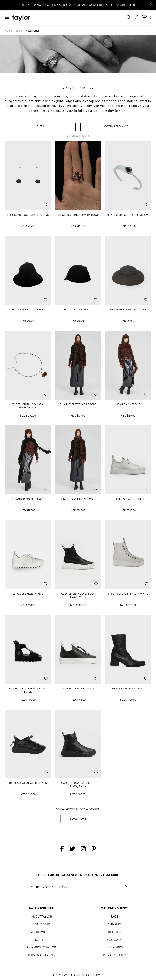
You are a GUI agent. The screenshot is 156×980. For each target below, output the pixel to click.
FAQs (115, 917)
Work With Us (42, 932)
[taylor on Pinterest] (94, 849)
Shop (19, 31)
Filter (40, 127)
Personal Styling (42, 955)
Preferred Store (39, 887)
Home (8, 31)
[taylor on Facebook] (62, 849)
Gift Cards (115, 948)
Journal (41, 940)
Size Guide (115, 940)
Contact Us (42, 925)
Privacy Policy (115, 955)
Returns (115, 932)
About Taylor (42, 917)
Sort (108, 127)
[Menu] (7, 18)
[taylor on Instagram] (83, 849)
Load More (78, 819)
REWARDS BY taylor (42, 948)
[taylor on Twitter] (72, 849)
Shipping (115, 925)
